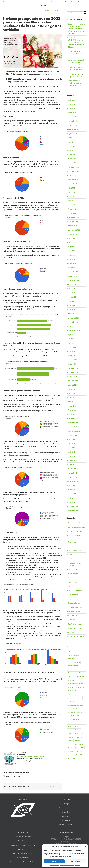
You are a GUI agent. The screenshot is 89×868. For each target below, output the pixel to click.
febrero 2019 (73, 460)
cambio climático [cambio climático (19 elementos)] (79, 677)
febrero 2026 (73, 108)
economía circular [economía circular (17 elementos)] (74, 709)
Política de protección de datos (67, 865)
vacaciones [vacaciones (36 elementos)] (72, 758)
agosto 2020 (72, 385)
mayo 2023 (72, 247)
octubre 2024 (73, 175)
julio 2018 (71, 486)
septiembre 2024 (74, 180)
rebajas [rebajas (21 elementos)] (70, 741)
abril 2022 (72, 301)
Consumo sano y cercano (74, 537)
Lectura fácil (72, 570)
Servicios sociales (74, 611)
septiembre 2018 (74, 481)
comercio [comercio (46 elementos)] (71, 680)
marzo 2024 (72, 205)
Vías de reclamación (66, 808)
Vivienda (71, 632)
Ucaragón (66, 804)
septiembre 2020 (74, 381)
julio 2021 (71, 339)
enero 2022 (72, 314)
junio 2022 (72, 293)
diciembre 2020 (73, 368)
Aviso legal (78, 865)
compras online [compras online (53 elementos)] (80, 687)
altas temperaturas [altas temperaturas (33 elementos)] (74, 662)
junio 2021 (72, 343)
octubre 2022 (73, 276)
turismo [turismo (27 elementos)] (70, 755)
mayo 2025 (72, 146)
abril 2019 (72, 452)
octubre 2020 (73, 377)
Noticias (16, 766)
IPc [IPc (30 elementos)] (76, 726)
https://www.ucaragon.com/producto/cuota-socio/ (31, 756)
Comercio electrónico (75, 523)
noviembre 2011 (74, 506)
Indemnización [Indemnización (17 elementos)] (73, 723)
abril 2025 (72, 150)
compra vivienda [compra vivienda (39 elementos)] (73, 691)
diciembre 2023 (73, 217)
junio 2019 (72, 444)
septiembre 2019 (74, 431)
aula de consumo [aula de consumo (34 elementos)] (73, 666)
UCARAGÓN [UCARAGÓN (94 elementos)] (79, 755)
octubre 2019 (73, 427)
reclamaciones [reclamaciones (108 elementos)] (73, 744)
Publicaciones (73, 595)
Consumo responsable (76, 531)
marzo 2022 (72, 305)
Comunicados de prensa (77, 527)
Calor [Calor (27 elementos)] (70, 677)
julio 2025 (71, 138)
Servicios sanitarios (75, 607)
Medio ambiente (74, 574)
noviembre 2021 (74, 322)
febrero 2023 (73, 259)
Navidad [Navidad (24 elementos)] (83, 734)
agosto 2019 (72, 435)
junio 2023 (72, 243)
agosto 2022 (72, 284)
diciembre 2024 (73, 167)
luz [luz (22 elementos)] (79, 730)
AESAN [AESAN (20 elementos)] (70, 652)
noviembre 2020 (74, 372)
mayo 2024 (72, 196)
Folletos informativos (75, 550)
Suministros (72, 620)
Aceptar (54, 861)
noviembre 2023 (74, 222)
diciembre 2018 (73, 469)
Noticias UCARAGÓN (75, 590)
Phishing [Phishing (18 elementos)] (71, 737)
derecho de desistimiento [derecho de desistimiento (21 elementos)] (76, 705)
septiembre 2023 (74, 230)
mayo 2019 (72, 448)
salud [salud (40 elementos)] (81, 744)
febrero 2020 (73, 410)
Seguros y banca (74, 603)
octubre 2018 (73, 477)
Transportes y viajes (75, 628)
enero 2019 (72, 465)
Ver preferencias (76, 861)
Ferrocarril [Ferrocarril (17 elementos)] (71, 716)
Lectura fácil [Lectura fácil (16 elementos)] (72, 730)
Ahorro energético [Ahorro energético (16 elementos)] (73, 655)
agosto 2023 (72, 234)
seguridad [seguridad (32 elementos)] (71, 748)
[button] (86, 847)
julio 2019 (71, 439)
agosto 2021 (72, 335)
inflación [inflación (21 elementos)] (82, 723)
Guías (70, 555)
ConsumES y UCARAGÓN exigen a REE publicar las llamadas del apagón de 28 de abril (76, 42)
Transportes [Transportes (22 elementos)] (79, 751)
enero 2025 (72, 163)
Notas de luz (72, 582)
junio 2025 (72, 142)
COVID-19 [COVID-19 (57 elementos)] (71, 701)
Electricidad (72, 542)
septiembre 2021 (74, 331)
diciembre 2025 (73, 117)
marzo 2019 (72, 456)
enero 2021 (72, 364)
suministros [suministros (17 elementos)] (80, 748)
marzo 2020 (72, 406)
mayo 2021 (72, 347)
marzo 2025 (72, 155)
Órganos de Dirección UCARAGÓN (23, 845)
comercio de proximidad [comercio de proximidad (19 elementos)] (75, 684)
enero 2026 (72, 113)
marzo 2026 (72, 104)
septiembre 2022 (74, 280)
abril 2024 (72, 201)
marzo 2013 (72, 502)
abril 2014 (72, 498)
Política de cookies (54, 865)
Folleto (70, 546)
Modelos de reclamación (77, 578)
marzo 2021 (72, 356)
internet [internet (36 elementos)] (70, 726)
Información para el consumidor (75, 564)
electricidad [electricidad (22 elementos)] (72, 712)
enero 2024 (72, 213)
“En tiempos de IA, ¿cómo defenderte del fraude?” (76, 54)
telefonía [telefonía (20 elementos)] (71, 751)
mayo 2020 (72, 398)
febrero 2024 (73, 209)
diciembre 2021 (73, 318)
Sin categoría (73, 616)
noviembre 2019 (74, 423)
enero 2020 (72, 414)
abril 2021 (72, 351)
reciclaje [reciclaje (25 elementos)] (77, 741)
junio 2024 (72, 192)
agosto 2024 (72, 184)
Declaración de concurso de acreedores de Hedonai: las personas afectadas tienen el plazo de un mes (77, 29)
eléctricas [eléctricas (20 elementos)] (80, 712)
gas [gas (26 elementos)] (78, 716)
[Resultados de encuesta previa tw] (32, 51)
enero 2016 (72, 494)
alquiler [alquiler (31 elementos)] (70, 659)
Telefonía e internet (75, 624)
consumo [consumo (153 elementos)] (71, 694)
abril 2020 (72, 402)
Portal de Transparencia (23, 837)
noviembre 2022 (74, 272)
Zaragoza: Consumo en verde (76, 638)
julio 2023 (71, 238)
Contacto (66, 829)
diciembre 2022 (73, 268)
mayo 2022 (72, 297)
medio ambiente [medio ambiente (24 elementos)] (73, 734)
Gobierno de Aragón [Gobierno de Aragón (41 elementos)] (74, 719)
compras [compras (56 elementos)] (71, 687)
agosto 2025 (72, 134)
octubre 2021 (73, 326)
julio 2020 (71, 389)
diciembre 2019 (73, 419)
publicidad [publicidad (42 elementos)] (79, 737)
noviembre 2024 (74, 171)
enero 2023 (72, 263)
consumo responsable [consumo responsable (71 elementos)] (75, 698)
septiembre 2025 (74, 129)
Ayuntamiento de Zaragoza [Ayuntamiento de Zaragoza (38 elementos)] (76, 673)
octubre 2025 (73, 125)
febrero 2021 (73, 360)
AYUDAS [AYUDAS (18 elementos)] (71, 669)
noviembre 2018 (74, 473)
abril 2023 (72, 251)
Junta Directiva (23, 841)
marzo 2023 (72, 255)
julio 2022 (71, 289)
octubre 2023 (73, 226)
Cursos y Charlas (66, 825)
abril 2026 (72, 100)
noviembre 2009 (74, 511)
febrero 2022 (73, 310)
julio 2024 (71, 188)
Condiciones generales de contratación (23, 862)
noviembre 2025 (74, 121)
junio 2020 (72, 393)
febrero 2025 (73, 159)
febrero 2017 (73, 490)
